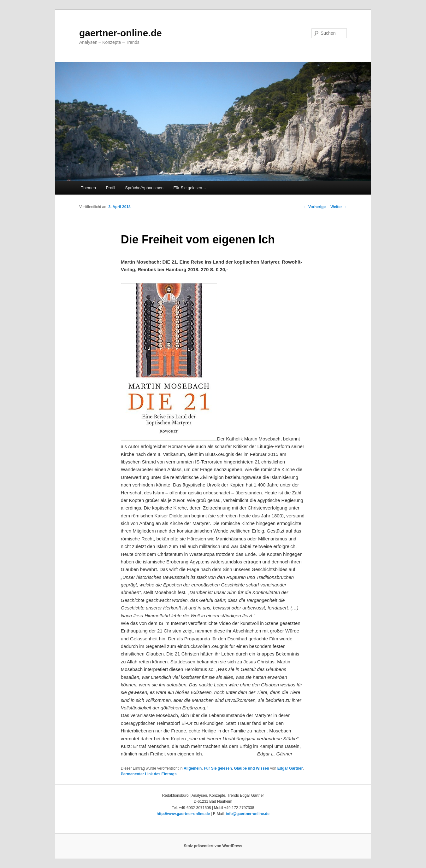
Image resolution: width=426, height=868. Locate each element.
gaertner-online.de (121, 33)
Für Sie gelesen (218, 768)
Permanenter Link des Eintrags (149, 774)
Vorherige (315, 207)
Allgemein (193, 768)
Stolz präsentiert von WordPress (213, 846)
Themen (88, 188)
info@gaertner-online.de (247, 814)
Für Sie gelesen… (190, 188)
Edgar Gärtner (290, 768)
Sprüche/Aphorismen (144, 188)
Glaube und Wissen (251, 768)
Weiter (339, 207)
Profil (110, 188)
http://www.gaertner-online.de (183, 814)
